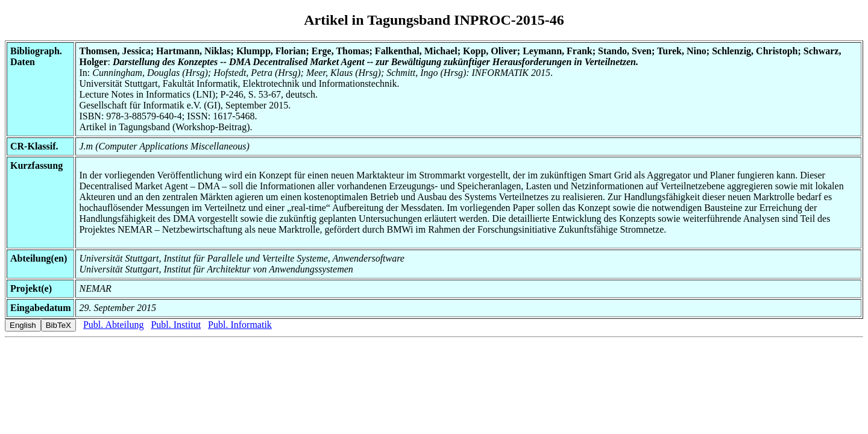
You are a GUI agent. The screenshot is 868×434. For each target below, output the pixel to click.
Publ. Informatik (240, 325)
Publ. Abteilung (113, 325)
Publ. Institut (176, 325)
